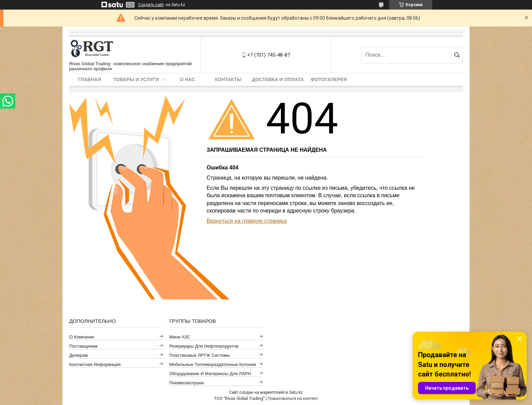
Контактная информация (95, 364)
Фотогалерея (329, 79)
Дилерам (78, 355)
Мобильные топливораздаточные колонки (213, 364)
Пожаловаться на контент (293, 399)
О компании (82, 337)
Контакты (228, 79)
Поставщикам (83, 346)
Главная (90, 79)
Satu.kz (296, 392)
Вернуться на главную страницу (247, 221)
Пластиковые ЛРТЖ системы (200, 355)
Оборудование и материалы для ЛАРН (210, 374)
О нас (187, 79)
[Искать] (457, 55)
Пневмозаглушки (187, 383)
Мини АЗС (180, 337)
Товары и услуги (136, 79)
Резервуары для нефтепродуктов (204, 346)
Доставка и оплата (278, 79)
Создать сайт (151, 5)
